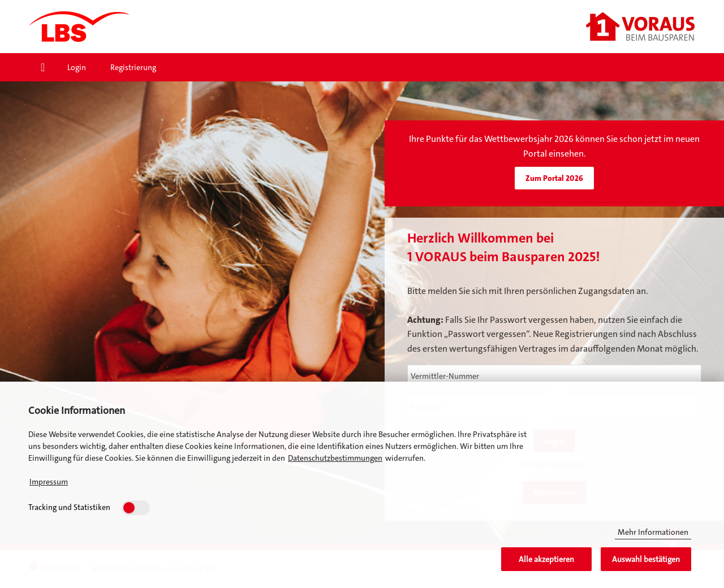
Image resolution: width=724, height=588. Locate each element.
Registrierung (133, 67)
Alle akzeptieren (546, 559)
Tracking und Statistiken (69, 507)
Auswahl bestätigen (646, 559)
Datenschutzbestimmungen (335, 458)
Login (77, 67)
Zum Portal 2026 (554, 178)
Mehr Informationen (653, 532)
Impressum (49, 482)
